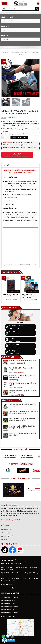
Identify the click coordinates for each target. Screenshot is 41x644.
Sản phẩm (14, 52)
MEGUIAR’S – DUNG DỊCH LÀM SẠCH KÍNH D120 (10, 295)
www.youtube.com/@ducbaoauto (22, 142)
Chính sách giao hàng (8, 600)
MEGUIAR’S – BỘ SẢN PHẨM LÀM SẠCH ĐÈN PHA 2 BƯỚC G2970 (30, 296)
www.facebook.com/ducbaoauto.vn (26, 147)
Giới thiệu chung (8, 530)
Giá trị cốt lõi (6, 533)
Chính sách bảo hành (8, 610)
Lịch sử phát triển (8, 536)
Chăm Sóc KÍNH (25, 52)
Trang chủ (6, 52)
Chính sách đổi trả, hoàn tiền (10, 606)
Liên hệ (5, 540)
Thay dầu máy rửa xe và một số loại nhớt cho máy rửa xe (23, 405)
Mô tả (7, 165)
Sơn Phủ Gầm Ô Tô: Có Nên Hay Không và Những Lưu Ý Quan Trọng (23, 427)
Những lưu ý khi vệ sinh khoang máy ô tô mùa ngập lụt (23, 434)
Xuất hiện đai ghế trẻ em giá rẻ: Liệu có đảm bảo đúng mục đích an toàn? (24, 412)
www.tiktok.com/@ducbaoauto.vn (21, 145)
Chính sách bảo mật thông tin (11, 613)
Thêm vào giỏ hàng (19, 137)
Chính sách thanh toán (9, 603)
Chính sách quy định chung (10, 597)
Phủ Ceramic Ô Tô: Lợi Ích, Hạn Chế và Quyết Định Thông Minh (22, 420)
